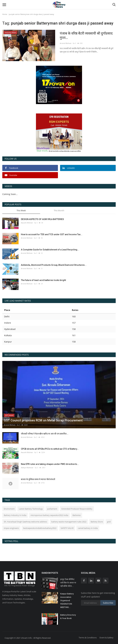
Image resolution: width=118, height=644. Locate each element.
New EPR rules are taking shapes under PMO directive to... (50, 464)
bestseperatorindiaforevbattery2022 (40, 528)
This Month (59, 210)
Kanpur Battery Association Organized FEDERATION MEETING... (67, 600)
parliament (52, 509)
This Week (21, 210)
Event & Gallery (106, 638)
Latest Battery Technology (31, 509)
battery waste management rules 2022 (69, 522)
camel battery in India (88, 528)
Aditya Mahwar (27, 468)
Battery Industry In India (15, 515)
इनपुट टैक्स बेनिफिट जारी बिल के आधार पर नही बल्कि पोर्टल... (68, 583)
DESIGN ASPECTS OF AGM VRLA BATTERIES (42, 219)
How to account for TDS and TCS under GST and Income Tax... (52, 234)
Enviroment (9, 509)
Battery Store (97, 522)
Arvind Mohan (66, 43)
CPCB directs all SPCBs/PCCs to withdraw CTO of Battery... (50, 449)
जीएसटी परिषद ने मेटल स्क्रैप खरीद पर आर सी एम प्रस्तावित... (45, 434)
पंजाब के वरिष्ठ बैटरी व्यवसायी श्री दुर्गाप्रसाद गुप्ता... (86, 36)
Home (5, 14)
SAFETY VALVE (67, 528)
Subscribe (108, 603)
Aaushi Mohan (27, 223)
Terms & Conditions (88, 638)
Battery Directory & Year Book (68, 617)
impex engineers (11, 528)
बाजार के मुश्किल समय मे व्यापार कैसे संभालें (38, 479)
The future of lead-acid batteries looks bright (43, 280)
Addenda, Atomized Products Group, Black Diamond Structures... (54, 265)
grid (109, 522)
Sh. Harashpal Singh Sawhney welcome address (25, 522)
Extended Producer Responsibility (77, 509)
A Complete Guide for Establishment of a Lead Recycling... (50, 250)
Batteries (77, 515)
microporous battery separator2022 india (49, 515)
